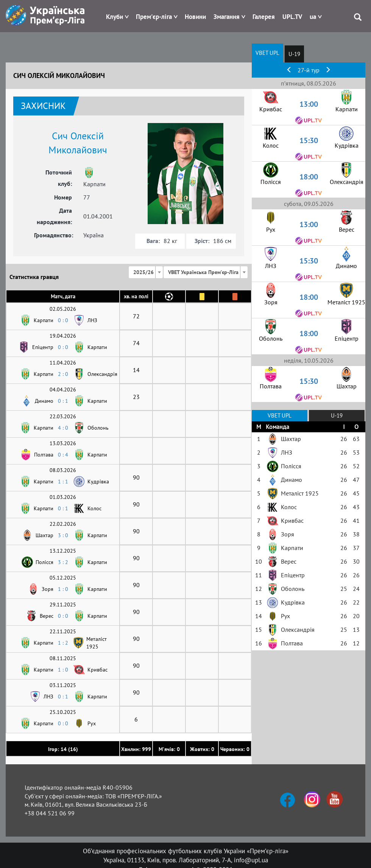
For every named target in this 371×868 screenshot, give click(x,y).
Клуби (115, 17)
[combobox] (146, 272)
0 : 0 (63, 320)
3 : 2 (63, 562)
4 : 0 (63, 428)
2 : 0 (63, 374)
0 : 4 (63, 455)
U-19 (294, 54)
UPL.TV (292, 17)
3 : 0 (63, 535)
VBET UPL (267, 53)
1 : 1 (63, 482)
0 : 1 (63, 401)
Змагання (227, 17)
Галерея (264, 17)
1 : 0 (63, 589)
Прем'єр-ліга (154, 17)
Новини (195, 17)
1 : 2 (63, 643)
